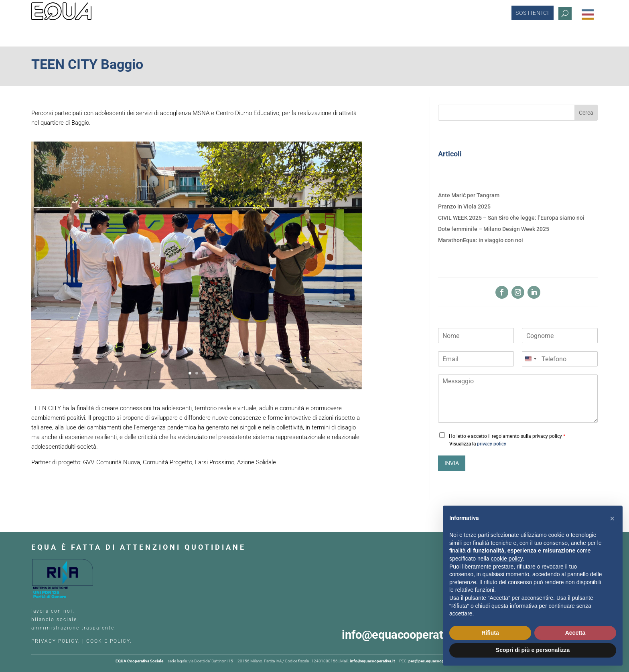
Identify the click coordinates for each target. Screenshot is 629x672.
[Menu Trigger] (588, 14)
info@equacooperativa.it (408, 635)
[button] (612, 518)
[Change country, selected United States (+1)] (530, 359)
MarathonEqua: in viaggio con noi (481, 240)
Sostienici (533, 14)
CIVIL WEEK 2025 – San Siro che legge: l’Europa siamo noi (511, 218)
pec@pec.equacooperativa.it (434, 661)
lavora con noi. (54, 611)
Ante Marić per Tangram (469, 195)
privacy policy (492, 444)
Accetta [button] (575, 633)
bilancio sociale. (55, 619)
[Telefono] (560, 359)
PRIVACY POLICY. (56, 641)
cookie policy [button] (507, 559)
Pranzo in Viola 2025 (464, 206)
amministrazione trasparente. (74, 628)
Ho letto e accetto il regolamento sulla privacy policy (507, 436)
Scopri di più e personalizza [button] (533, 650)
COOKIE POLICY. (109, 641)
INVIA (452, 463)
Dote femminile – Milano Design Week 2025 (494, 229)
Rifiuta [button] (490, 633)
